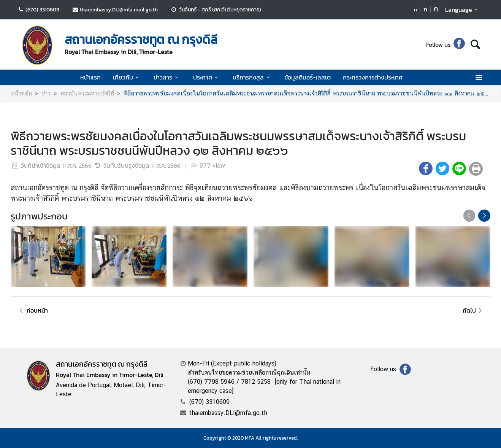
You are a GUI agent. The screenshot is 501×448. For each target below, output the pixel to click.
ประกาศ (207, 77)
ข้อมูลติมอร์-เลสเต (308, 77)
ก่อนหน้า (32, 310)
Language (463, 10)
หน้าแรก (90, 77)
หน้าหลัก (21, 93)
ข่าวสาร (167, 77)
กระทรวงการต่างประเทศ (373, 77)
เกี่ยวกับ (127, 77)
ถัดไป (473, 310)
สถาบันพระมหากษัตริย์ (87, 93)
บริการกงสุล (252, 77)
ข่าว (46, 93)
